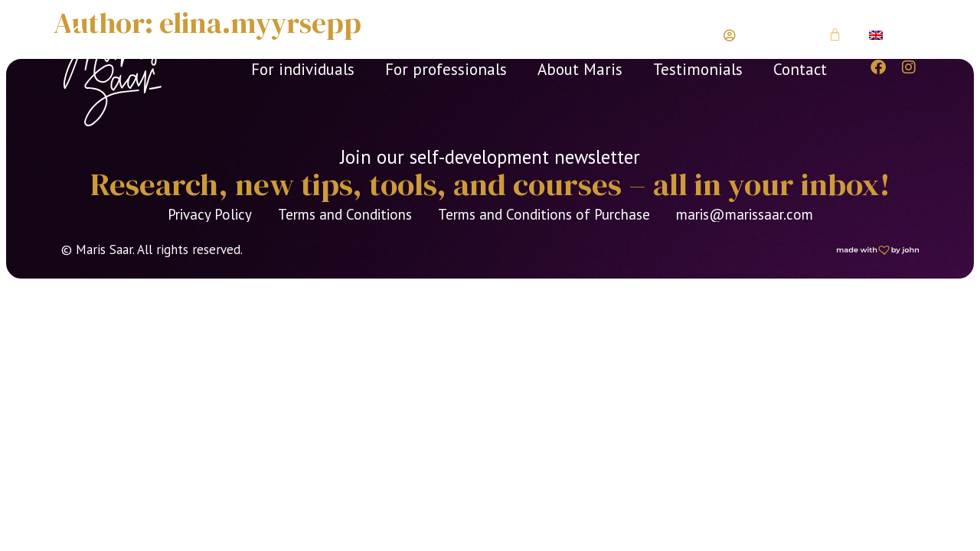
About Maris (580, 69)
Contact (800, 69)
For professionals (446, 69)
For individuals (303, 69)
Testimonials (698, 69)
